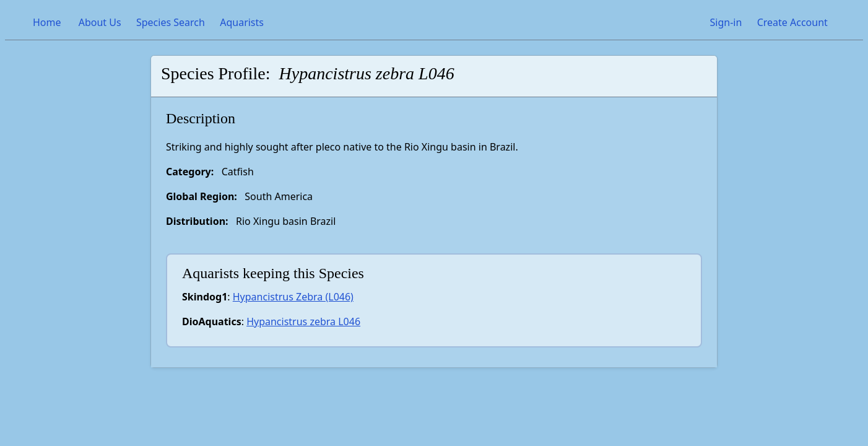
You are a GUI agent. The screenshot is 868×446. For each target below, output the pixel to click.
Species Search (171, 22)
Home (47, 22)
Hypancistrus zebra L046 (303, 321)
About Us (100, 22)
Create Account (793, 22)
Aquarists (242, 22)
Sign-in (726, 22)
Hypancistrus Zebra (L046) (293, 297)
